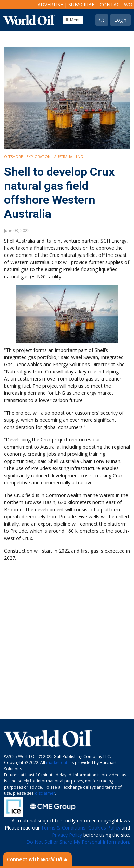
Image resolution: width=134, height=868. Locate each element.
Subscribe (81, 5)
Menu (73, 20)
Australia (63, 157)
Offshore (14, 157)
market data (58, 763)
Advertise (50, 5)
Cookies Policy (104, 828)
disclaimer (45, 793)
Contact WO (116, 5)
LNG (79, 157)
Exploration (39, 157)
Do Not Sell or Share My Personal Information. (78, 842)
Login (120, 20)
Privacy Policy (67, 835)
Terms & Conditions (63, 828)
